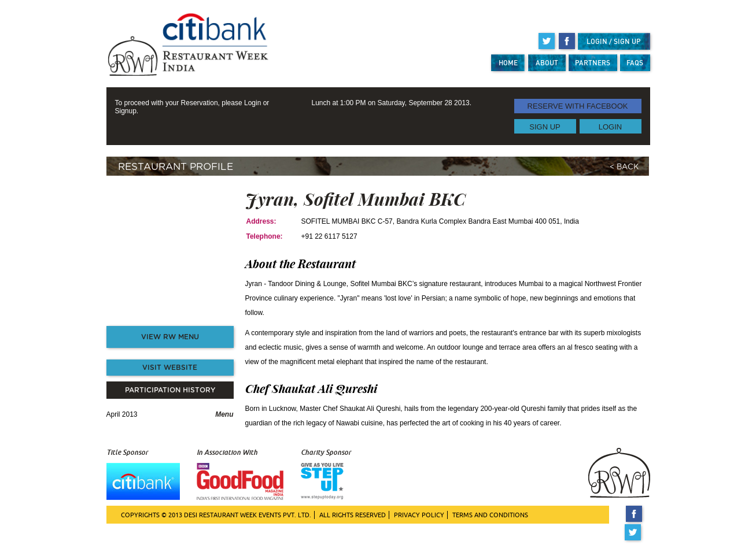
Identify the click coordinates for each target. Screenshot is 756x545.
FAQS (635, 63)
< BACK (624, 167)
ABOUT (547, 63)
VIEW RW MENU (170, 337)
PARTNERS (593, 63)
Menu (224, 414)
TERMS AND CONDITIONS (490, 515)
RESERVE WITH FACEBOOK (578, 106)
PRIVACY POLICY (419, 515)
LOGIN (610, 126)
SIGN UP (545, 126)
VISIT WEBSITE (170, 368)
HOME (508, 63)
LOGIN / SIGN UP (614, 41)
